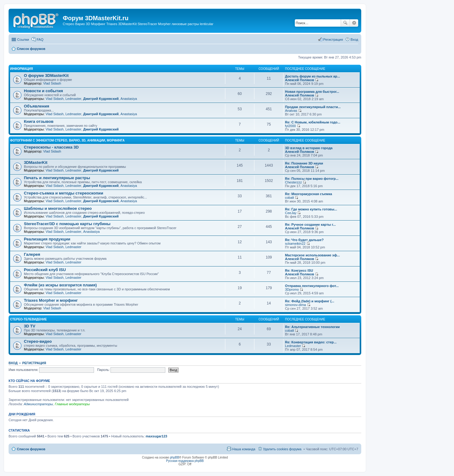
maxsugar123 (156, 436)
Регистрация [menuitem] (333, 40)
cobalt (289, 198)
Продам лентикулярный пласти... (313, 107)
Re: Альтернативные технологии (312, 327)
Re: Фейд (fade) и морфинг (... (310, 301)
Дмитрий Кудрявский (101, 99)
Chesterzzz (293, 182)
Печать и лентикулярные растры (57, 178)
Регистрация (34, 363)
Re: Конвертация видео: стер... (311, 342)
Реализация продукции (47, 239)
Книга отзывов (39, 121)
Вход (13, 363)
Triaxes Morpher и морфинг (51, 300)
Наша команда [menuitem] (244, 449)
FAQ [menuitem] (40, 40)
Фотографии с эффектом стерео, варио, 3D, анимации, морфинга (67, 140)
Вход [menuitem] (354, 40)
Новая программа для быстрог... (312, 92)
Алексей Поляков (300, 80)
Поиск (345, 23)
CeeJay (291, 213)
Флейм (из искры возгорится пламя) (60, 285)
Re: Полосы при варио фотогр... (312, 179)
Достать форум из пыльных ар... (313, 76)
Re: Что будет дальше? (304, 240)
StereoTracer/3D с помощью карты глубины (67, 224)
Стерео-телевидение (28, 319)
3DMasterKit (36, 162)
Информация (22, 69)
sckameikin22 (295, 244)
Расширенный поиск (354, 23)
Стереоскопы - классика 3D (51, 147)
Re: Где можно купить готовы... (311, 209)
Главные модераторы (72, 404)
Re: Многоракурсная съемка (309, 194)
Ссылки (23, 40)
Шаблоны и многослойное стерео (58, 208)
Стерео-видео (38, 341)
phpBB (174, 457)
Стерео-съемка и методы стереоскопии (64, 193)
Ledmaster (73, 99)
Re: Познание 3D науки (304, 163)
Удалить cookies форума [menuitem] (282, 449)
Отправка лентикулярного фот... (312, 286)
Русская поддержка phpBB (185, 461)
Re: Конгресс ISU (299, 270)
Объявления (37, 106)
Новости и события (43, 91)
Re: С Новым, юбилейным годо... (313, 122)
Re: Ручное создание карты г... (310, 225)
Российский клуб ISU (45, 270)
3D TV (30, 326)
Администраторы (38, 404)
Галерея (32, 254)
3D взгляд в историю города (309, 148)
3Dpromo (292, 289)
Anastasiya (129, 99)
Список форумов (31, 449)
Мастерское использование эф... (312, 255)
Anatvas (291, 111)
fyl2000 (290, 126)
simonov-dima (295, 305)
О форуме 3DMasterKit (46, 76)
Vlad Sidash (52, 83)
